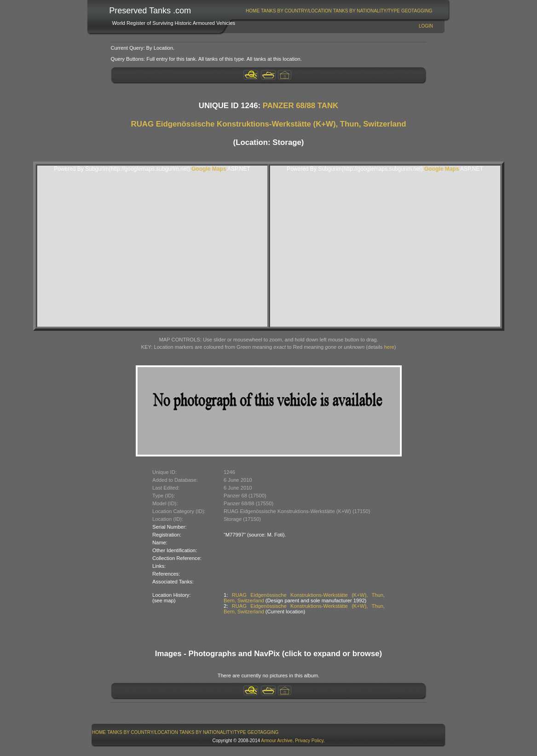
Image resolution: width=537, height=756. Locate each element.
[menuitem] (253, 11)
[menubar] (339, 11)
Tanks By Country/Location (296, 11)
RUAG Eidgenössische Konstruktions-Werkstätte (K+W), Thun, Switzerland (269, 124)
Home (253, 11)
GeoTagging (417, 11)
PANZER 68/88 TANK (300, 106)
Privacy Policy (309, 741)
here (389, 347)
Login (426, 26)
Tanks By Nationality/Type (367, 11)
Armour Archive (277, 741)
